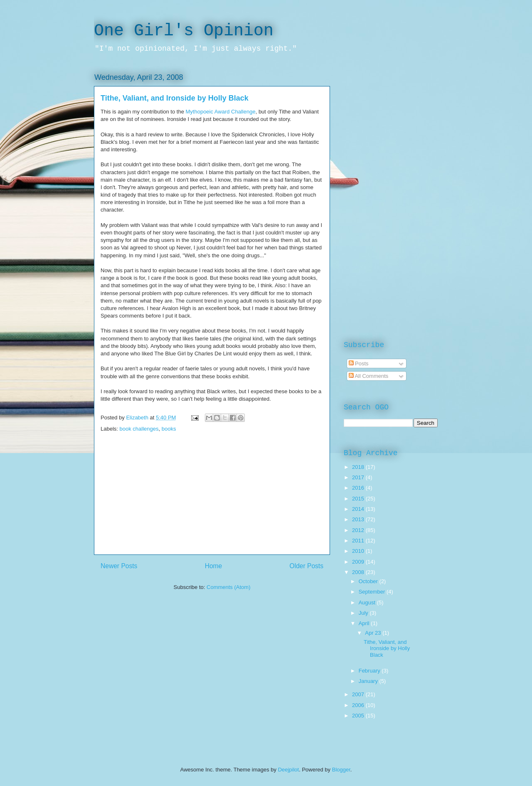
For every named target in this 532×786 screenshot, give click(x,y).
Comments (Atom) (228, 587)
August (368, 602)
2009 (359, 562)
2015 (359, 499)
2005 (359, 716)
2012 (359, 530)
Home (214, 566)
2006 (359, 705)
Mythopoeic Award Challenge (221, 112)
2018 (359, 467)
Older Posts (307, 566)
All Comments (369, 376)
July (364, 613)
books (169, 429)
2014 (359, 509)
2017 (359, 477)
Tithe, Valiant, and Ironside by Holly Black (175, 98)
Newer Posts (119, 566)
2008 (359, 572)
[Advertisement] (212, 496)
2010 (359, 551)
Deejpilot (289, 770)
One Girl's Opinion (184, 31)
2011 (359, 541)
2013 (359, 519)
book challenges (139, 429)
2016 (359, 488)
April (365, 623)
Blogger (341, 770)
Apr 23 (374, 633)
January (369, 681)
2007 (359, 694)
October (369, 581)
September (373, 592)
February (370, 671)
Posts (359, 363)
